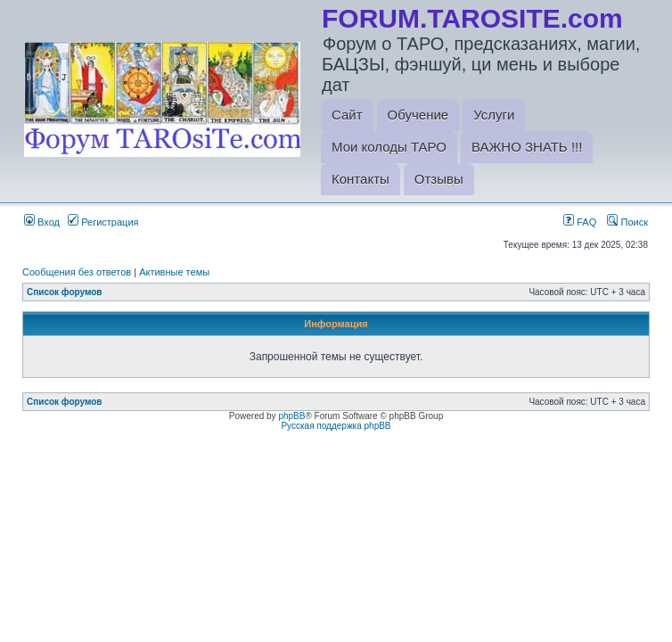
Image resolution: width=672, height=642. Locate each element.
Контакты (361, 179)
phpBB (291, 416)
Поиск (627, 222)
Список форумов (65, 292)
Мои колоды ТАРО (389, 147)
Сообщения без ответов (77, 272)
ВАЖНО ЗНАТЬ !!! (527, 147)
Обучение (418, 115)
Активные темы (174, 272)
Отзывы (439, 179)
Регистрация (103, 222)
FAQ (580, 222)
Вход (42, 222)
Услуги (494, 115)
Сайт (347, 115)
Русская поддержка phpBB (336, 426)
